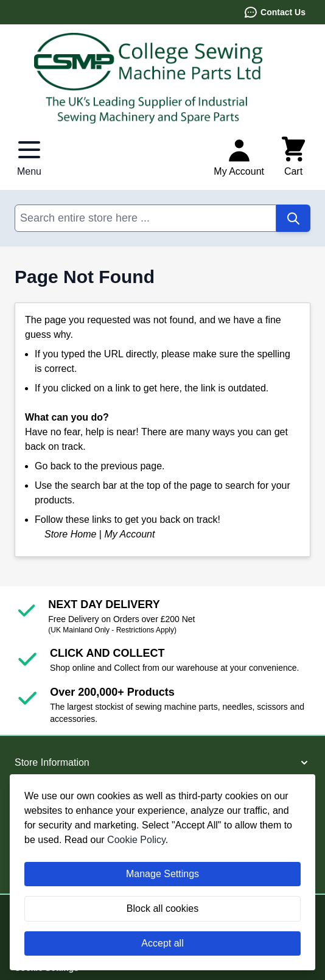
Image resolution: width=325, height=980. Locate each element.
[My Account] (239, 157)
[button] (162, 763)
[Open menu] (29, 157)
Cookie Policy (136, 840)
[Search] (293, 218)
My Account (129, 534)
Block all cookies (162, 908)
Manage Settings (162, 874)
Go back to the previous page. (100, 466)
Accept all (162, 943)
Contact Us (274, 12)
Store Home (70, 534)
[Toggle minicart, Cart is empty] (293, 157)
